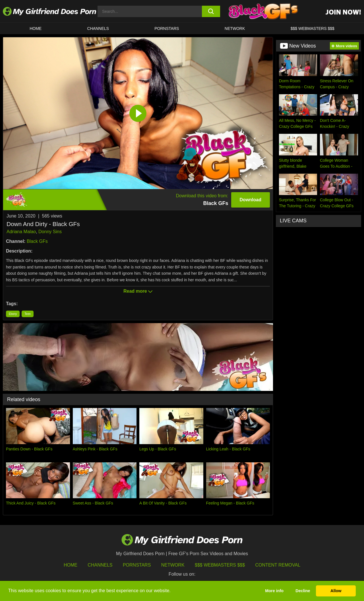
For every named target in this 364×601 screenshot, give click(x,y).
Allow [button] (336, 591)
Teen (28, 314)
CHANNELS (98, 28)
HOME (36, 28)
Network (235, 28)
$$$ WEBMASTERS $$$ (313, 28)
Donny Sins (50, 232)
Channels (100, 565)
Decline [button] (303, 591)
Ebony (13, 314)
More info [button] (274, 591)
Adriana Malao (21, 232)
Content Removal (278, 565)
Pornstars (167, 28)
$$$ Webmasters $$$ (220, 565)
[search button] (211, 11)
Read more (138, 291)
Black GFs (37, 241)
